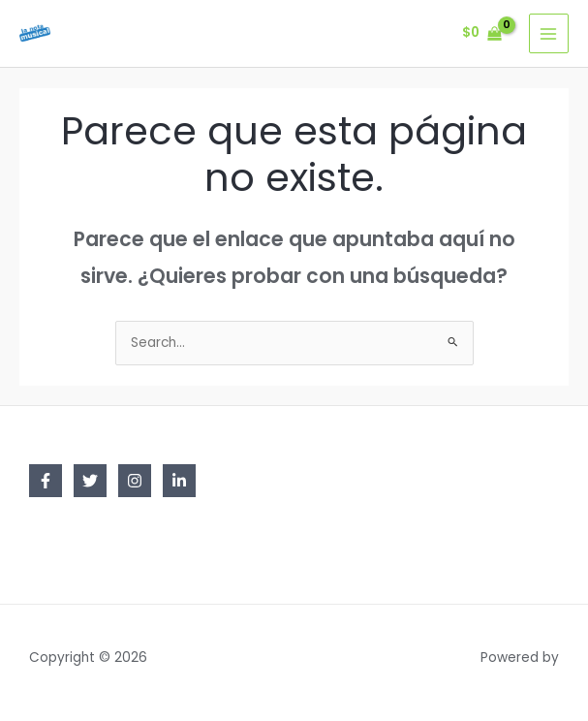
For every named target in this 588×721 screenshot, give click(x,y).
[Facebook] (46, 481)
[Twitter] (90, 481)
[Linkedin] (179, 481)
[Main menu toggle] (549, 33)
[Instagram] (135, 481)
